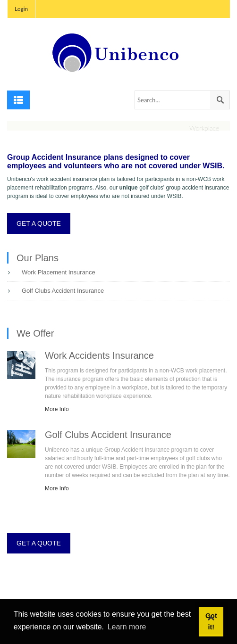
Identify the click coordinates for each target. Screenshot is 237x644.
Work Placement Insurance (59, 272)
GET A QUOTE (39, 223)
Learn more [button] (127, 627)
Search (220, 100)
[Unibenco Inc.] (118, 53)
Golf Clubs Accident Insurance (63, 291)
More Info (57, 409)
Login (21, 9)
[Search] (182, 100)
